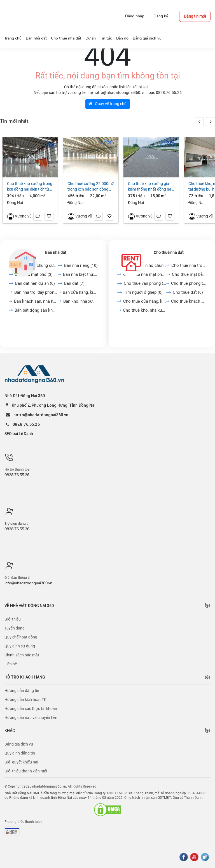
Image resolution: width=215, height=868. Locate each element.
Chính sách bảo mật (22, 655)
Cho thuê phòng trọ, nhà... (189, 283)
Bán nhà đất (56, 253)
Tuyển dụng (15, 628)
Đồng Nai (15, 203)
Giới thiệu (13, 619)
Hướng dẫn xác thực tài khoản (31, 709)
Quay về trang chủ (107, 104)
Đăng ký (161, 16)
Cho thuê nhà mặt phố (145, 274)
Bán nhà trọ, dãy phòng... (36, 292)
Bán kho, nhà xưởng (80, 301)
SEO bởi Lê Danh (19, 434)
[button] (211, 122)
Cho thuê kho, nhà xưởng (145, 310)
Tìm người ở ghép (143, 292)
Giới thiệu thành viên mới (26, 771)
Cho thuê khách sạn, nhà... (189, 301)
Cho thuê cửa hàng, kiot (145, 301)
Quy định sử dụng (20, 646)
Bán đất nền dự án (35, 283)
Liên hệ (11, 664)
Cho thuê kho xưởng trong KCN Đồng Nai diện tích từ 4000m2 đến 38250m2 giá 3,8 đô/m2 (30, 187)
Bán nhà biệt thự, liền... (80, 274)
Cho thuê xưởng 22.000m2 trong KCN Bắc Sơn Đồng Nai (91, 187)
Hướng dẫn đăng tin (22, 691)
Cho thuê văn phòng (145, 283)
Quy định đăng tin (20, 753)
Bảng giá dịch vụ (19, 744)
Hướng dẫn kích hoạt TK (25, 700)
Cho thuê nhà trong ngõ (189, 265)
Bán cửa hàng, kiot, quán (80, 292)
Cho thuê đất (188, 292)
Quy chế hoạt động (21, 637)
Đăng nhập (135, 16)
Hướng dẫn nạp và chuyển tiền (31, 717)
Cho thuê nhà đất (169, 253)
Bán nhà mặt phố (34, 274)
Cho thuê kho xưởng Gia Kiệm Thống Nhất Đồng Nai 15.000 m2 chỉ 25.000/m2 (150, 187)
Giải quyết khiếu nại (21, 762)
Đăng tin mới (195, 16)
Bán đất (74, 283)
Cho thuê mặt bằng (189, 274)
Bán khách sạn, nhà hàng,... (36, 301)
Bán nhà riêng (81, 265)
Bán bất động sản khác (36, 310)
